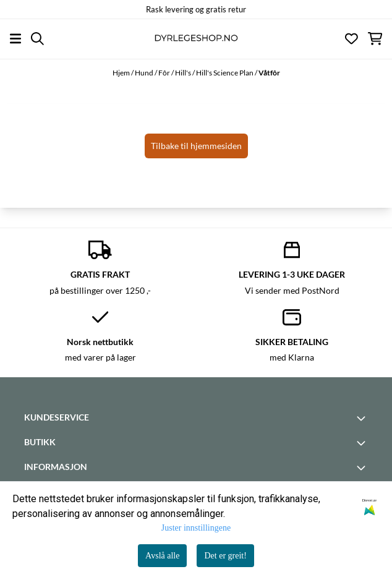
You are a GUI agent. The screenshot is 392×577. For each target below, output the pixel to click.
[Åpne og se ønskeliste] (352, 39)
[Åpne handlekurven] (375, 39)
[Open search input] (37, 39)
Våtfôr (269, 73)
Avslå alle (162, 556)
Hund (145, 73)
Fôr (165, 73)
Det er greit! (225, 556)
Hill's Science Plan (225, 73)
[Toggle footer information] (363, 418)
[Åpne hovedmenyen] (15, 39)
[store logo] (196, 39)
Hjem (122, 73)
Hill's (184, 73)
